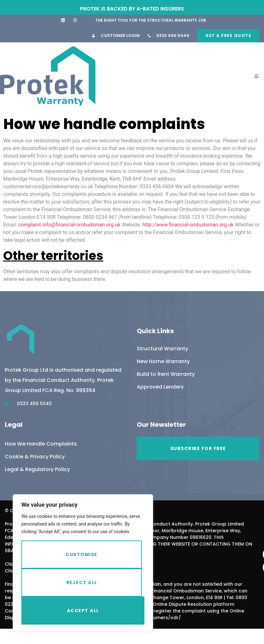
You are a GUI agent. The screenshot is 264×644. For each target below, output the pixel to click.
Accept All (83, 611)
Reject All (82, 583)
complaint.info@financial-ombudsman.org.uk (69, 225)
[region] (83, 563)
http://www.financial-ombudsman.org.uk (188, 225)
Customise (82, 555)
